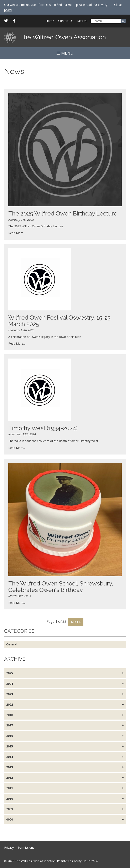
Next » (76, 622)
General (11, 644)
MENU (65, 53)
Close (118, 5)
